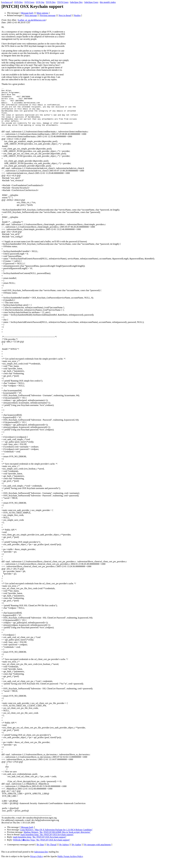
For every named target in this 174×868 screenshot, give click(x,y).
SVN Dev (19, 2)
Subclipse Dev (76, 2)
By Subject (64, 853)
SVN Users (29, 2)
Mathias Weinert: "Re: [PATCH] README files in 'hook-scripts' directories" (57, 840)
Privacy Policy (37, 865)
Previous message (48, 15)
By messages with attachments (98, 853)
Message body (27, 13)
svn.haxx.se (7, 2)
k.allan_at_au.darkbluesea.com (32, 20)
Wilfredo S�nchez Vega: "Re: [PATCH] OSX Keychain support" (42, 848)
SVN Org (40, 2)
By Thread (52, 853)
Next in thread (65, 15)
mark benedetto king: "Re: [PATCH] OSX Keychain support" (47, 843)
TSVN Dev (51, 2)
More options (42, 13)
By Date (40, 853)
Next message (31, 15)
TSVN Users (63, 2)
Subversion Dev (41, 860)
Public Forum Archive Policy (70, 865)
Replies (77, 15)
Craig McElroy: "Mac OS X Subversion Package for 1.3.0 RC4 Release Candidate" (56, 838)
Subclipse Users (91, 2)
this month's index (108, 2)
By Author (77, 853)
